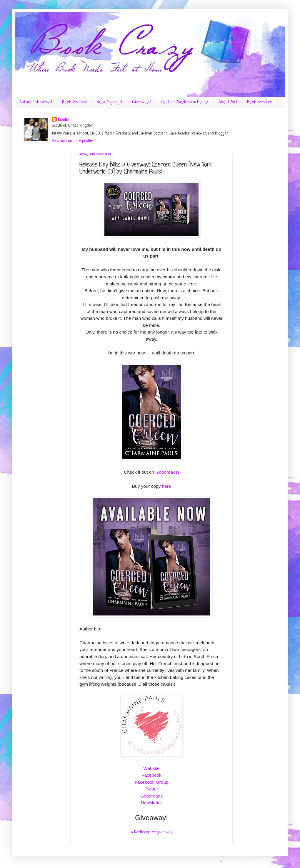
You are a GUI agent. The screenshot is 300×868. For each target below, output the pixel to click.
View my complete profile (72, 141)
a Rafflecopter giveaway (152, 832)
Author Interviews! (36, 102)
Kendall (64, 120)
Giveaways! (142, 102)
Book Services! (260, 102)
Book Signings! (109, 102)
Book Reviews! (74, 102)
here (167, 486)
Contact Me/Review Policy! (185, 102)
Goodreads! (167, 472)
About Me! (228, 102)
